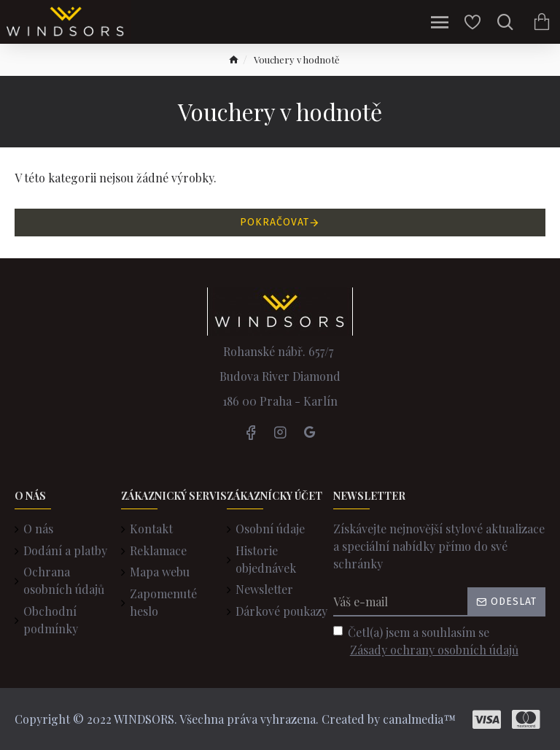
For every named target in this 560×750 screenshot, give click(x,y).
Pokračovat (275, 222)
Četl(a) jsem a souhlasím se (427, 642)
